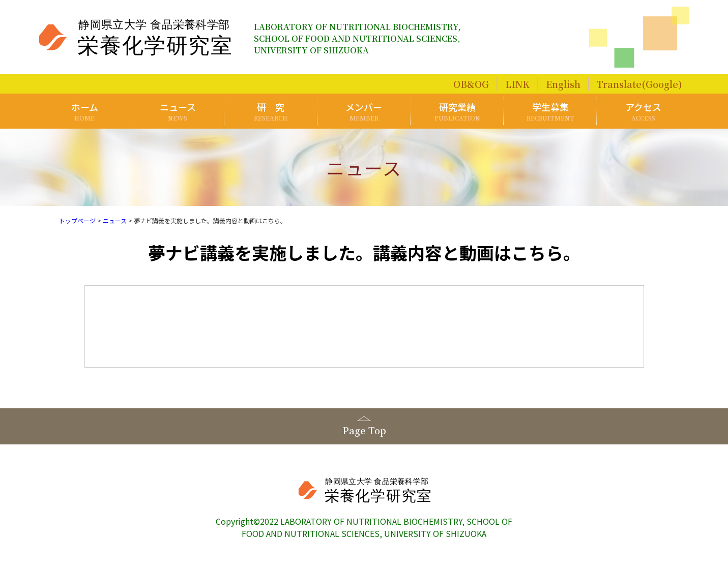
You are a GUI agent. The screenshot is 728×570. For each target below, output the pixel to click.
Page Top (364, 430)
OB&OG (471, 84)
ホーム (85, 111)
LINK (517, 84)
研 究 (271, 111)
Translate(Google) (639, 84)
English (563, 84)
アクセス (644, 111)
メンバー (364, 111)
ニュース (178, 111)
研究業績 (457, 111)
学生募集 (550, 111)
